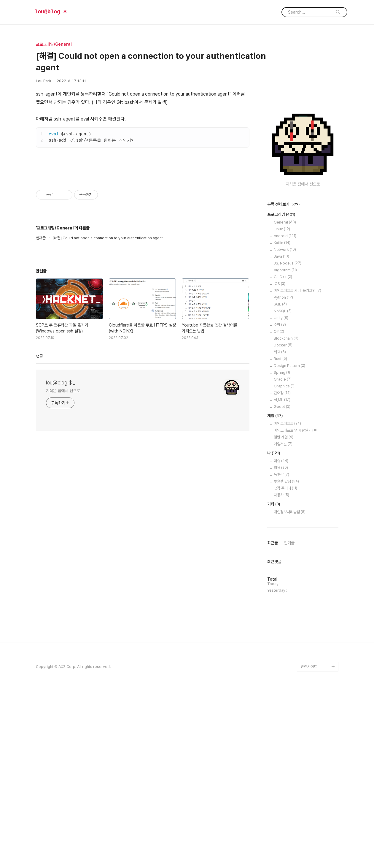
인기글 (289, 721)
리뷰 (281, 646)
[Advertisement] (143, 210)
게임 (275, 594)
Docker (283, 523)
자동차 (281, 673)
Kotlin (282, 421)
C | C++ (283, 455)
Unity (281, 496)
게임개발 (283, 622)
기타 (274, 682)
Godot (282, 585)
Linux (282, 407)
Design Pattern (289, 544)
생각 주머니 (285, 666)
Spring (282, 551)
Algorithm (285, 448)
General (285, 400)
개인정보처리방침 (290, 690)
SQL (280, 482)
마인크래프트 (287, 602)
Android (285, 414)
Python (283, 475)
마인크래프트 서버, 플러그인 (297, 469)
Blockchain (286, 516)
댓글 (39, 463)
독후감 (281, 653)
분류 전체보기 (284, 383)
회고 (280, 530)
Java (281, 434)
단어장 (282, 571)
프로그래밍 (281, 393)
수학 (280, 503)
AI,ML (282, 578)
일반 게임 (284, 615)
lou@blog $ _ (54, 12)
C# (279, 510)
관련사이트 (309, 845)
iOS (280, 462)
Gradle (283, 557)
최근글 (273, 721)
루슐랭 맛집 (286, 659)
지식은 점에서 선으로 (63, 498)
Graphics (284, 564)
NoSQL (283, 489)
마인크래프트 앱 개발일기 (296, 608)
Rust (280, 537)
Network (285, 428)
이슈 (281, 639)
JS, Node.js (288, 441)
